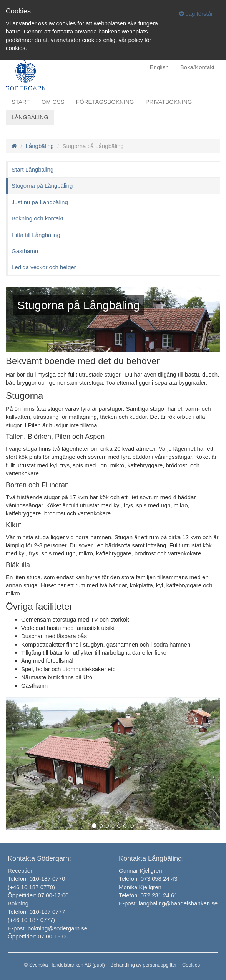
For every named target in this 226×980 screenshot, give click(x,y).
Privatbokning (169, 102)
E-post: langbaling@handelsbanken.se (168, 903)
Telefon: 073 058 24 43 (148, 879)
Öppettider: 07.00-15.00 (38, 936)
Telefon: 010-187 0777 (36, 912)
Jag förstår (196, 14)
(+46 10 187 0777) (31, 920)
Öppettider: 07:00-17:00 (38, 895)
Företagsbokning (105, 102)
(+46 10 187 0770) (31, 887)
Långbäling (30, 117)
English (159, 67)
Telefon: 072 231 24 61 (148, 895)
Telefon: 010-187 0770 (36, 879)
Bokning (18, 903)
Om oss (53, 102)
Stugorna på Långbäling (42, 186)
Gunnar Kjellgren (140, 871)
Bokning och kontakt (37, 218)
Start (21, 102)
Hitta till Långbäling (36, 235)
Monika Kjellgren (140, 887)
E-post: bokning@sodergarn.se (47, 928)
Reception (21, 871)
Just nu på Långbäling (40, 202)
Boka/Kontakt (197, 67)
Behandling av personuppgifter (144, 965)
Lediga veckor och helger (44, 267)
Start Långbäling (32, 169)
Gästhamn (25, 251)
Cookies (191, 965)
